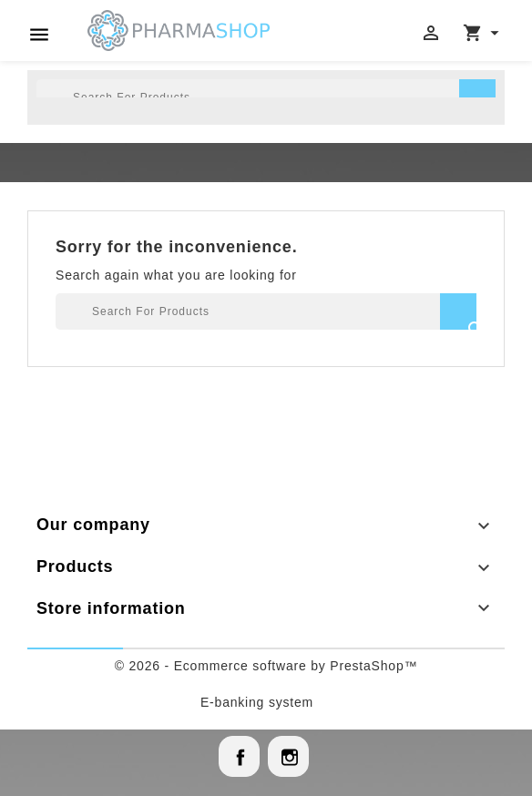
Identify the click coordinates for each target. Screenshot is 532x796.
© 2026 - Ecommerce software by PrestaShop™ (266, 666)
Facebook (239, 756)
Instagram (288, 756)
